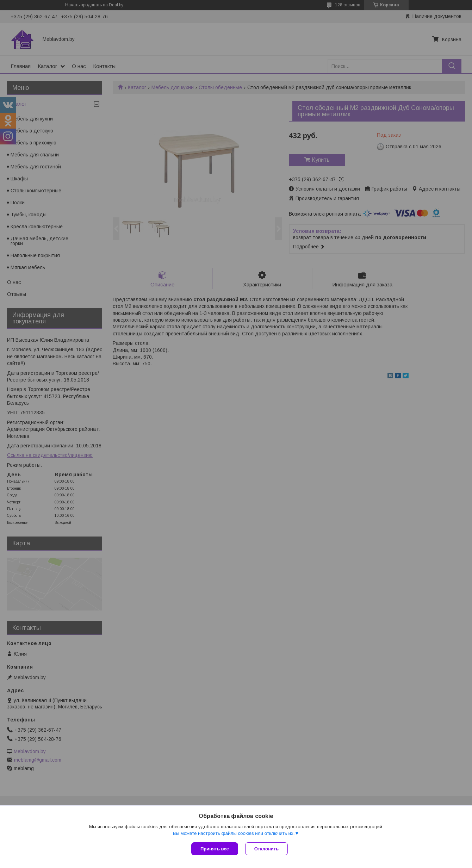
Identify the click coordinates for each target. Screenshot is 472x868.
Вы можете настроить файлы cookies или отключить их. (234, 833)
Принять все (215, 849)
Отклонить (266, 849)
